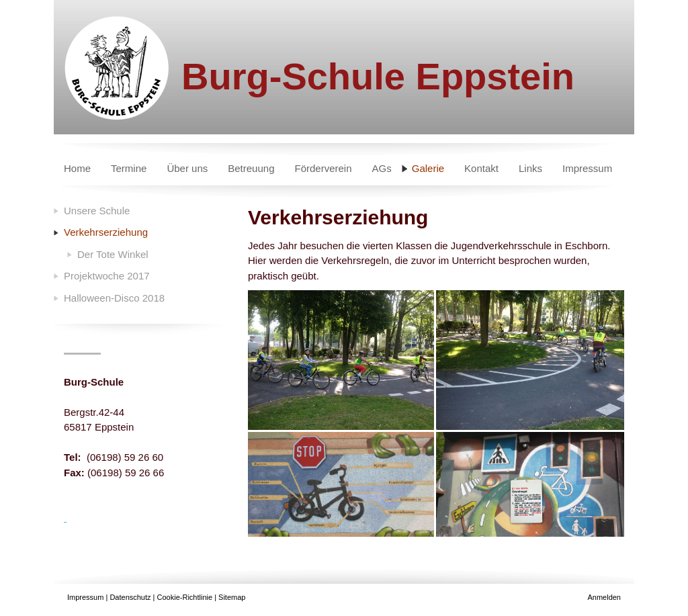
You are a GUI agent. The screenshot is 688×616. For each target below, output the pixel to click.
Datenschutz (130, 597)
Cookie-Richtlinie (185, 597)
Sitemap (232, 597)
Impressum (85, 597)
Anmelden (604, 597)
